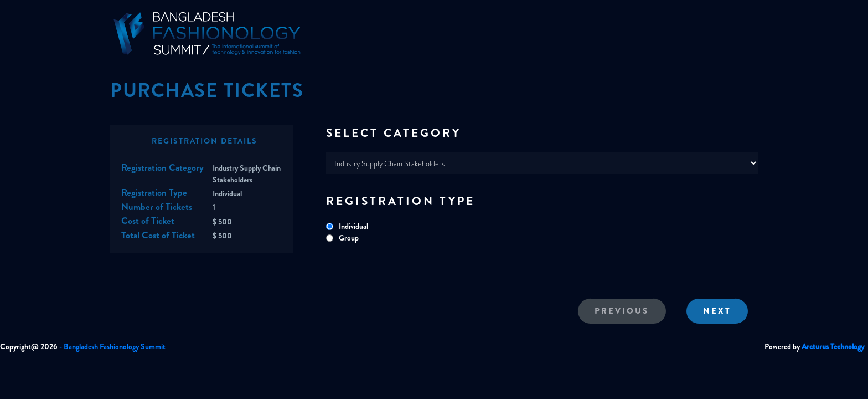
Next (717, 311)
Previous (622, 311)
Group (349, 238)
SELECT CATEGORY (394, 133)
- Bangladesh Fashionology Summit (112, 346)
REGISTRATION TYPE (401, 201)
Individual (353, 226)
